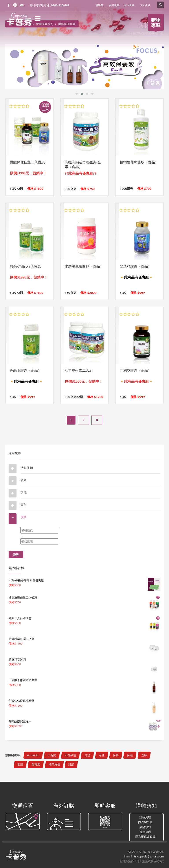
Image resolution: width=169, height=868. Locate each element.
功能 (24, 492)
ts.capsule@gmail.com (149, 856)
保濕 (130, 755)
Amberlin (33, 755)
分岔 (87, 755)
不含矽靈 (70, 755)
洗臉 (144, 755)
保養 (116, 755)
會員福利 (145, 832)
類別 (24, 505)
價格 (24, 517)
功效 (24, 480)
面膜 (20, 764)
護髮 (71, 764)
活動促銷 (27, 468)
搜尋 (16, 555)
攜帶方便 (54, 764)
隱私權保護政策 (145, 837)
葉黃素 (36, 764)
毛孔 (102, 755)
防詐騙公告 (145, 822)
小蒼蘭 (52, 755)
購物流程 (145, 817)
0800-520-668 (60, 5)
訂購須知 (145, 827)
